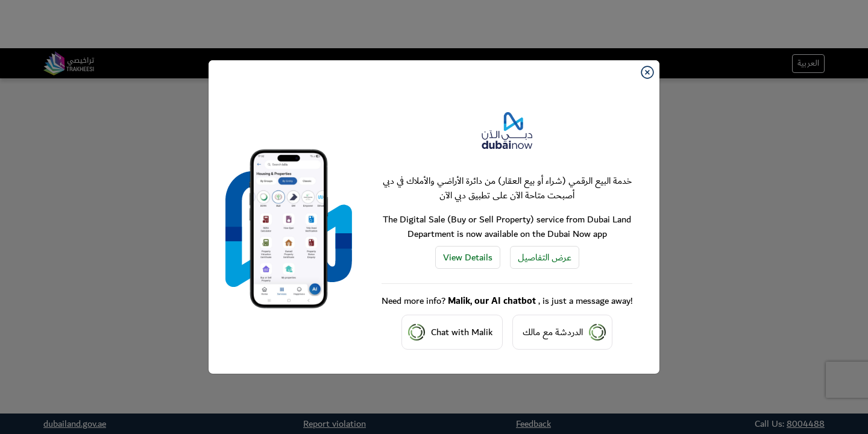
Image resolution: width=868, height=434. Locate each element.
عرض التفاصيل (545, 257)
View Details (468, 257)
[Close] (647, 72)
